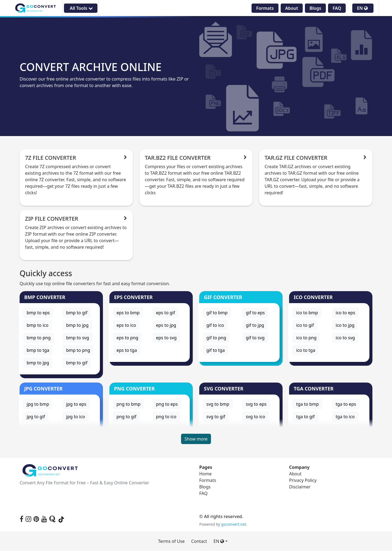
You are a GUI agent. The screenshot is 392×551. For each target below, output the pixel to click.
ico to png (306, 338)
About (292, 8)
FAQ (337, 8)
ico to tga (306, 350)
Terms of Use (171, 541)
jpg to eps (76, 404)
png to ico (166, 417)
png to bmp (128, 404)
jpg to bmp (38, 404)
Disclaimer (300, 487)
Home (206, 474)
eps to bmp (128, 313)
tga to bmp (307, 404)
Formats (265, 8)
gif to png (216, 338)
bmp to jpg (77, 325)
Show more (196, 439)
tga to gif (305, 417)
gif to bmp (217, 313)
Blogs (315, 8)
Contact (199, 541)
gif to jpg (255, 325)
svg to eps (256, 404)
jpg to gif (36, 417)
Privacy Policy (303, 480)
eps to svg (166, 338)
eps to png (127, 338)
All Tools (81, 8)
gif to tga (216, 350)
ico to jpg (345, 325)
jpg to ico (76, 417)
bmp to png (39, 338)
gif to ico (215, 325)
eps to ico (126, 325)
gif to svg (255, 338)
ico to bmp (307, 313)
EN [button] (362, 8)
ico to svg (345, 338)
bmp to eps (38, 313)
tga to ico (345, 417)
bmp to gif (77, 313)
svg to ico (255, 417)
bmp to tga (38, 350)
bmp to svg (78, 338)
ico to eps (345, 313)
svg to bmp (218, 404)
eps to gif (166, 313)
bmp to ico (38, 325)
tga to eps (346, 404)
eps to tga (127, 350)
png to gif (126, 417)
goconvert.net (234, 524)
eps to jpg (166, 325)
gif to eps (255, 313)
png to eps (167, 404)
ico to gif (305, 325)
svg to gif (216, 417)
